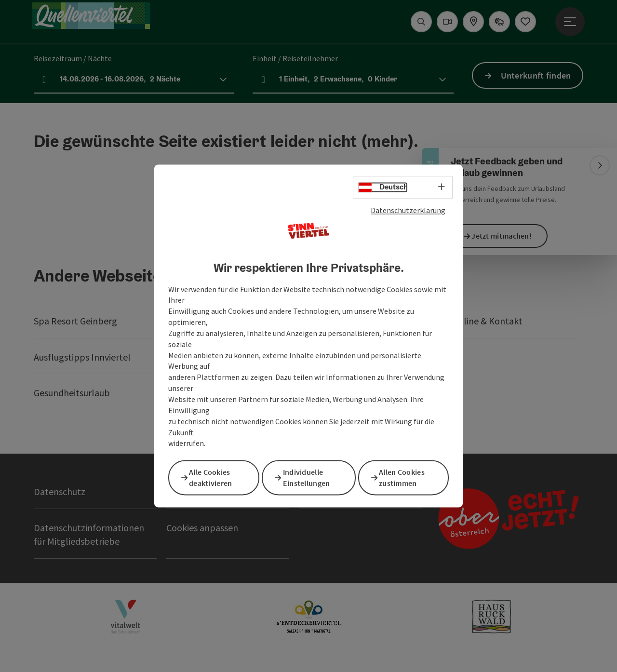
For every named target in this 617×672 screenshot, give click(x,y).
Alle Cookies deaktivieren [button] (215, 477)
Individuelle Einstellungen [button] (311, 477)
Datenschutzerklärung (408, 212)
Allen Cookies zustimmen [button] (407, 477)
